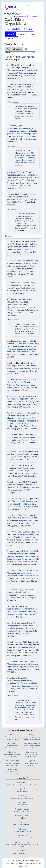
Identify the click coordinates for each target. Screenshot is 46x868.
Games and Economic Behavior (26, 160)
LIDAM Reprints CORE (30, 134)
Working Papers (22, 90)
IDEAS (10, 861)
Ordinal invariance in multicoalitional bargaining (21, 592)
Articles (30, 57)
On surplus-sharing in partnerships (22, 399)
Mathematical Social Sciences (19, 507)
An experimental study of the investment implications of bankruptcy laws (23, 349)
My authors (32, 16)
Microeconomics (21, 114)
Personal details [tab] (13, 29)
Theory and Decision (15, 457)
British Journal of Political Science (21, 288)
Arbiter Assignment (16, 70)
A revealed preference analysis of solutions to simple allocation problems (22, 485)
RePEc (19, 861)
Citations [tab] (22, 34)
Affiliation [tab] (28, 29)
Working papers (20, 57)
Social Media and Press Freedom (21, 285)
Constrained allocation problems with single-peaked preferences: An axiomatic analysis (23, 645)
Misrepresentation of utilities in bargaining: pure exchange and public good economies (22, 131)
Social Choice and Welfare (18, 402)
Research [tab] (11, 34)
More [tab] (32, 34)
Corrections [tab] (12, 39)
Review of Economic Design (18, 423)
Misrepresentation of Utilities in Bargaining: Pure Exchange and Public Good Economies (25, 155)
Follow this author (21, 16)
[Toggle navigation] (28, 7)
